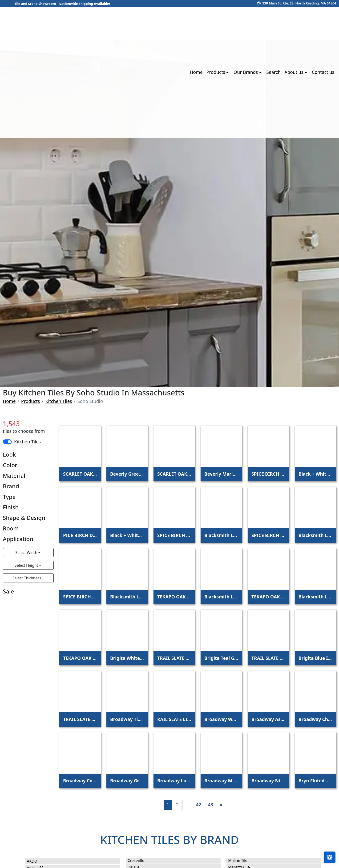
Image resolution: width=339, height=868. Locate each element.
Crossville (141, 860)
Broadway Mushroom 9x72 (221, 781)
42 (198, 805)
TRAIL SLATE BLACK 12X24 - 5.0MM (268, 658)
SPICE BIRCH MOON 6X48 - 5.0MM (268, 535)
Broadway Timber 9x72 (127, 719)
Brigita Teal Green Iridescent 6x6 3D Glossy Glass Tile (221, 658)
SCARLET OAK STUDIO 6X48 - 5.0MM (174, 474)
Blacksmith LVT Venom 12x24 (221, 597)
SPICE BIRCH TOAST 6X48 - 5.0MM (80, 597)
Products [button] (216, 72)
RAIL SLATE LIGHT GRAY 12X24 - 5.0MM (174, 719)
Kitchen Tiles (59, 401)
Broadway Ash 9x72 (268, 719)
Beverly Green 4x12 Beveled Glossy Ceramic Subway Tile (127, 474)
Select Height (27, 565)
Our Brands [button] (246, 72)
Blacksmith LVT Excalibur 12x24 (221, 535)
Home (196, 72)
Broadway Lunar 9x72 (174, 781)
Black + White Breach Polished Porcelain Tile (127, 535)
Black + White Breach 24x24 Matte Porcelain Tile (315, 474)
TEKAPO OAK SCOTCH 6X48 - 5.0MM (80, 658)
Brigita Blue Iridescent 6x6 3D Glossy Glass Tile (315, 658)
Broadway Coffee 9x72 (80, 781)
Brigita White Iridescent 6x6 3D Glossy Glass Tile (127, 658)
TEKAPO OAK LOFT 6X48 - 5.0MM (174, 597)
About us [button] (294, 72)
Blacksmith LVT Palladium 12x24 (127, 597)
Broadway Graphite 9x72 (127, 781)
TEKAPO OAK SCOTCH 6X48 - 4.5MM (268, 597)
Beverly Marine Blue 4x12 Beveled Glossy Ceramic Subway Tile (221, 474)
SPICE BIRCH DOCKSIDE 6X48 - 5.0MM (268, 474)
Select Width (27, 553)
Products (31, 401)
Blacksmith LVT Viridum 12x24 (315, 597)
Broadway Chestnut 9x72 (315, 719)
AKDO (37, 861)
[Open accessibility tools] (330, 857)
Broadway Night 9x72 (268, 781)
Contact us (323, 72)
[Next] (221, 805)
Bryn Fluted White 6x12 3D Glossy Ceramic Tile (315, 781)
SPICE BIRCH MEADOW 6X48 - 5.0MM (174, 535)
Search (273, 72)
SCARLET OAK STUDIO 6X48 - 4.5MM (80, 474)
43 (210, 805)
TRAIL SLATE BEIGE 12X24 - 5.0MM (174, 658)
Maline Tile (243, 860)
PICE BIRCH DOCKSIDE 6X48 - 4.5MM (80, 535)
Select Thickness (27, 578)
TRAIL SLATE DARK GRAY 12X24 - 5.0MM (80, 719)
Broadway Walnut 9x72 (221, 719)
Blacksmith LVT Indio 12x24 (315, 535)
